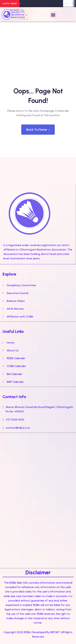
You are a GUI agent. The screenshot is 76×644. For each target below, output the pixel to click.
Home (11, 343)
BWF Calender (15, 382)
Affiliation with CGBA (20, 317)
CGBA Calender (16, 366)
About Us (13, 350)
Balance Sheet (16, 301)
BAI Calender (15, 374)
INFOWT (55, 632)
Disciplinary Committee (21, 285)
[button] (53, 15)
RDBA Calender (16, 358)
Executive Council (18, 293)
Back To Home (38, 130)
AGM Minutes (15, 309)
